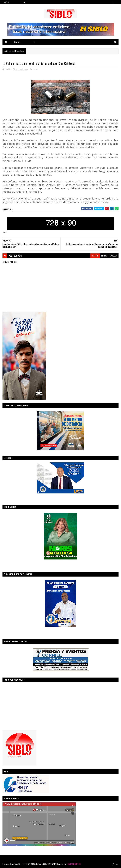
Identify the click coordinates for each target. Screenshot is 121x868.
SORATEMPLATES (50, 864)
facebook (113, 256)
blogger (95, 256)
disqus (104, 256)
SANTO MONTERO (74, 864)
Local (35, 69)
